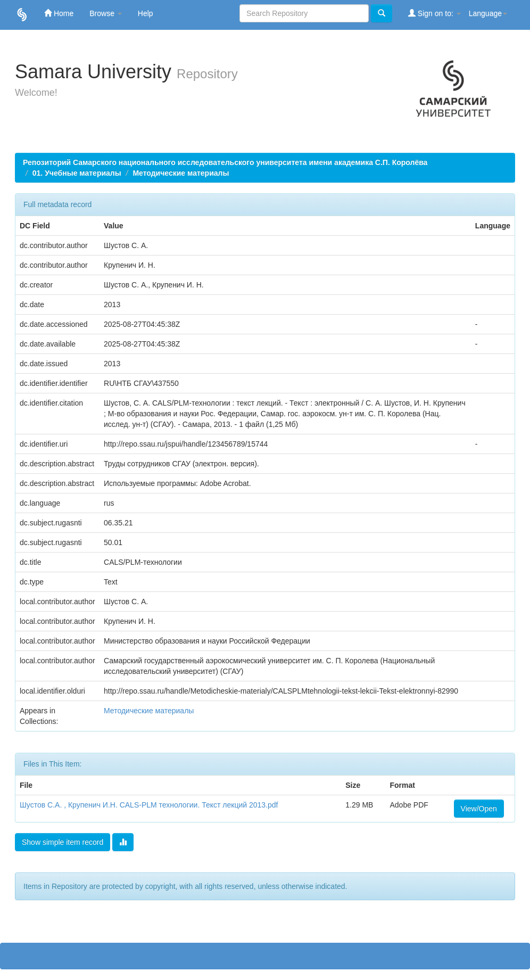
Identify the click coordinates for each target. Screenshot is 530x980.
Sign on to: (434, 13)
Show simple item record (63, 842)
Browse (106, 13)
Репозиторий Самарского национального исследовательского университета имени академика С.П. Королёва (225, 162)
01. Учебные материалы (77, 173)
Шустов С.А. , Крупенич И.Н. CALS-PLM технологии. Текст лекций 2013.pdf (149, 805)
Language (488, 13)
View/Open (479, 809)
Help (146, 13)
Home (59, 13)
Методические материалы (181, 173)
